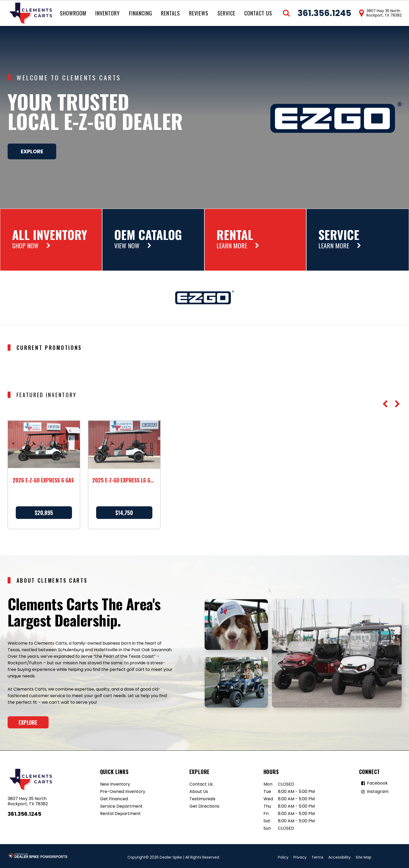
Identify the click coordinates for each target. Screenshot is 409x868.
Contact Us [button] (258, 13)
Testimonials (202, 799)
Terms (317, 857)
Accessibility (340, 857)
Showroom (73, 13)
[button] (385, 404)
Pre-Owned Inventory (123, 791)
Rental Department (120, 814)
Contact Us (201, 784)
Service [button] (226, 13)
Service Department (121, 806)
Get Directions (204, 806)
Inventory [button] (108, 13)
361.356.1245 (24, 814)
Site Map (364, 857)
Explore (32, 151)
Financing (141, 13)
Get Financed (114, 799)
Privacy (300, 857)
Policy (283, 857)
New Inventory (115, 784)
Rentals (170, 13)
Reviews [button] (199, 13)
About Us (199, 791)
